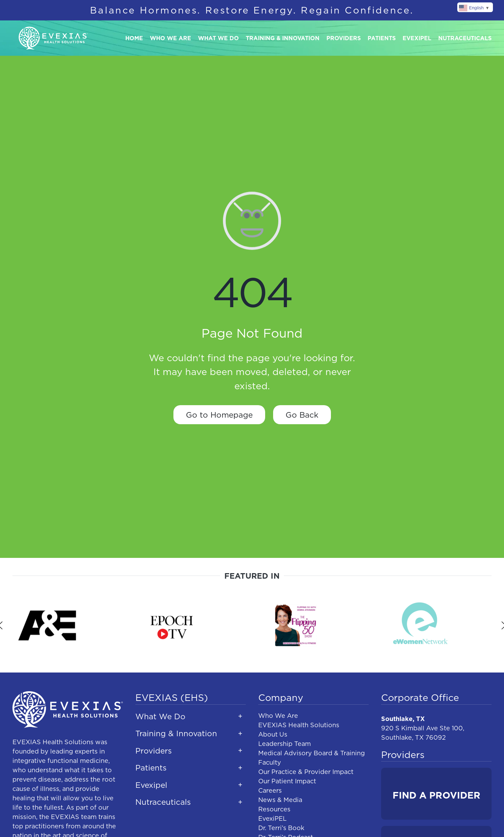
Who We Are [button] (170, 38)
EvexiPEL (272, 818)
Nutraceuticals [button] (465, 38)
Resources (274, 809)
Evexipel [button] (417, 38)
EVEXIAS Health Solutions (299, 725)
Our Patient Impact (287, 781)
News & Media (280, 800)
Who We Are (278, 716)
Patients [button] (382, 38)
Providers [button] (344, 38)
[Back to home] (53, 38)
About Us (273, 734)
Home (134, 38)
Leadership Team (285, 744)
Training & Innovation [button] (283, 38)
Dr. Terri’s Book (281, 828)
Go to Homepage (219, 415)
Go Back (302, 415)
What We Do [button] (218, 38)
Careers (270, 790)
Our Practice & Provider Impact (306, 772)
